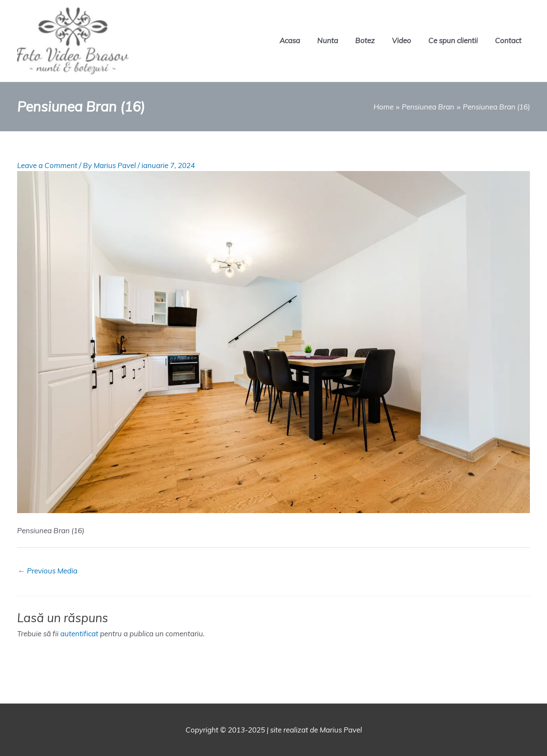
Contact (508, 40)
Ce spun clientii (453, 40)
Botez (365, 40)
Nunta (328, 40)
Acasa (290, 40)
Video (401, 40)
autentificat (79, 633)
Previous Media (48, 571)
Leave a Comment (47, 165)
